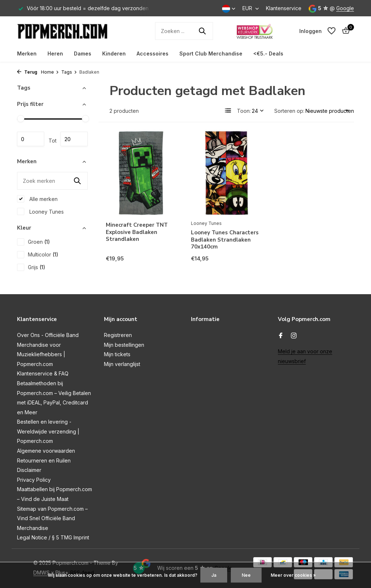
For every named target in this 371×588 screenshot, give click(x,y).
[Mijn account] (310, 31)
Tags (69, 72)
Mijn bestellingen (124, 345)
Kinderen (114, 54)
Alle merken (37, 199)
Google (345, 8)
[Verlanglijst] (332, 31)
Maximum (74, 139)
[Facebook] (281, 336)
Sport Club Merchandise (211, 54)
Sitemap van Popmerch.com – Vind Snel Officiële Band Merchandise (52, 518)
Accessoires (153, 54)
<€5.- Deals (268, 54)
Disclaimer (29, 470)
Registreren (118, 335)
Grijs (31, 267)
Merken (27, 54)
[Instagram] (294, 336)
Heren (55, 54)
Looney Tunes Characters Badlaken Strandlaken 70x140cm (225, 240)
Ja (214, 575)
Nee (246, 575)
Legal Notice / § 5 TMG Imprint (53, 537)
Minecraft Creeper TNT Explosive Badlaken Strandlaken (137, 232)
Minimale (31, 139)
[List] (228, 111)
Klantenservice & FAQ (43, 373)
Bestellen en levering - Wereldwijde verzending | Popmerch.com (48, 431)
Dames (83, 54)
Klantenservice (284, 8)
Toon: (244, 111)
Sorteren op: (289, 111)
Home (50, 72)
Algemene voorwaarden (46, 451)
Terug (27, 72)
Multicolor (38, 255)
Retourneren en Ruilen (44, 460)
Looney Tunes (40, 211)
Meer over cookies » (293, 575)
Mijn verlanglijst (122, 364)
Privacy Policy (34, 480)
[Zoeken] (184, 31)
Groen (34, 242)
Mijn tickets (117, 354)
